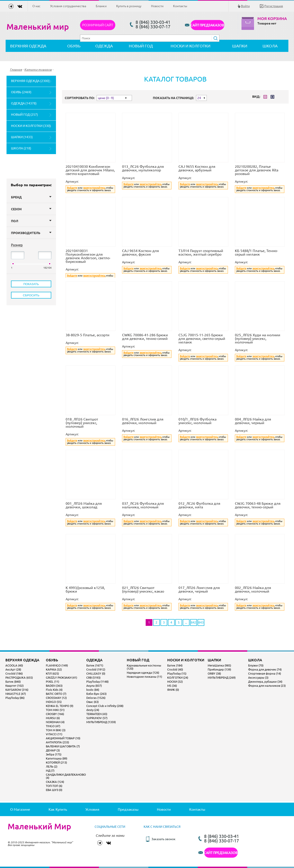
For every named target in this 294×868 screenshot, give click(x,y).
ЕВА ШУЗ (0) (54, 790)
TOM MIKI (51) (55, 710)
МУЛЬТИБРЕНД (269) (222, 678)
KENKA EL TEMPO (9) (60, 706)
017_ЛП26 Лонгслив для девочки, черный (199, 589)
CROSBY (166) (55, 714)
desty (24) (93, 710)
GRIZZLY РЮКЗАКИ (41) (61, 678)
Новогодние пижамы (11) (144, 677)
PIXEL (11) (52, 682)
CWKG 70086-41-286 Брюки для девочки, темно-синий (145, 337)
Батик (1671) (95, 665)
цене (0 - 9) (106, 98)
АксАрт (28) (13, 669)
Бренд (31, 197)
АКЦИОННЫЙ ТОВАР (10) (63, 738)
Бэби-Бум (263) (96, 694)
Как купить (58, 809)
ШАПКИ (240, 46)
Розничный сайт (98, 25)
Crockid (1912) (96, 669)
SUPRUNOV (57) (97, 718)
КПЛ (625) (52, 673)
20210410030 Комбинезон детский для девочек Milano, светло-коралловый (90, 170)
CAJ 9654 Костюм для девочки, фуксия (140, 252)
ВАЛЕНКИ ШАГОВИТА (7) (63, 746)
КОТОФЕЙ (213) (56, 762)
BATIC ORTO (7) (56, 694)
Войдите (72, 188)
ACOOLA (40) (14, 665)
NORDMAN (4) (55, 722)
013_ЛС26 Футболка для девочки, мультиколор (143, 168)
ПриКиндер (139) (219, 669)
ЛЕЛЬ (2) (52, 766)
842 (194, 622)
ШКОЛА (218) (21, 148)
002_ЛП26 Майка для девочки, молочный (253, 589)
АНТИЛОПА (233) (57, 742)
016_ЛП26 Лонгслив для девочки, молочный (143, 421)
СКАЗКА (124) (55, 782)
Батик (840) (13, 682)
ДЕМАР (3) (53, 750)
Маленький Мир (39, 826)
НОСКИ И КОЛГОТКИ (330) (31, 126)
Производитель (31, 233)
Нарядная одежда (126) (143, 673)
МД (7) (50, 771)
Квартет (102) (14, 686)
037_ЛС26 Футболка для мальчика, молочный (143, 505)
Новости (157, 6)
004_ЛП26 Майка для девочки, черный (253, 421)
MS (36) (172, 686)
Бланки (101, 6)
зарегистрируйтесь (94, 188)
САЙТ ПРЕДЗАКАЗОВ (207, 25)
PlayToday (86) (15, 698)
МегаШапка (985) (219, 665)
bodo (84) (93, 690)
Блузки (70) (256, 665)
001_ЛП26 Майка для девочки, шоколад (84, 505)
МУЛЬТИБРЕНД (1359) (101, 722)
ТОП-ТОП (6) (54, 786)
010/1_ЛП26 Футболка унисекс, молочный (197, 421)
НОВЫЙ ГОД (141, 46)
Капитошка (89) (57, 758)
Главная (16, 70)
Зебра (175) (54, 754)
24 (199, 98)
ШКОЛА (270, 46)
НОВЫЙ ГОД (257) (24, 115)
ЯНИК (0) (173, 690)
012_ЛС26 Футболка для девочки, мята (199, 505)
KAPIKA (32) (54, 669)
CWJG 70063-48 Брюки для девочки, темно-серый (258, 505)
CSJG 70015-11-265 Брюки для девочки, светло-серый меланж (202, 339)
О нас (36, 6)
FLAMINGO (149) (57, 665)
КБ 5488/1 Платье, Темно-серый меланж (256, 252)
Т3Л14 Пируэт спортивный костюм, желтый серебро (201, 252)
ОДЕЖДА (104, 46)
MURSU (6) (53, 718)
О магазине (20, 809)
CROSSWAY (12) (56, 698)
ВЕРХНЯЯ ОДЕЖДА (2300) (30, 81)
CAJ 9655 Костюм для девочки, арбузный (197, 168)
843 (201, 622)
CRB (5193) (93, 678)
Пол (31, 221)
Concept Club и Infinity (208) (105, 706)
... (186, 622)
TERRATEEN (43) (97, 714)
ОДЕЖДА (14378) (24, 103)
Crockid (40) (175, 669)
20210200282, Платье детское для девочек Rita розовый (257, 170)
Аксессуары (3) (258, 678)
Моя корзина (272, 19)
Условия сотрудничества (68, 6)
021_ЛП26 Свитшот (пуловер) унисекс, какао (143, 589)
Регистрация (274, 6)
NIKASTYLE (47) (16, 694)
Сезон (31, 209)
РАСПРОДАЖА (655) (19, 678)
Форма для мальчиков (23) (267, 686)
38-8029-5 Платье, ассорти (88, 335)
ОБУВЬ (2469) (21, 92)
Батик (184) (175, 665)
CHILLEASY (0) (96, 673)
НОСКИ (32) (175, 682)
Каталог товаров (38, 70)
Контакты (180, 6)
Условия (92, 809)
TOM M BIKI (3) (56, 730)
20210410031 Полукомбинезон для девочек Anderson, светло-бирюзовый (88, 256)
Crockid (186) (14, 673)
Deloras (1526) (96, 698)
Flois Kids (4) (54, 690)
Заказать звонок (164, 839)
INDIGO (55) (54, 702)
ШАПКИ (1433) (22, 137)
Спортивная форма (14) (265, 673)
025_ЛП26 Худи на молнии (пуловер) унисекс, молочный (258, 339)
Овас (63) (92, 702)
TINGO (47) (53, 726)
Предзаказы (128, 809)
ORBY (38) (214, 673)
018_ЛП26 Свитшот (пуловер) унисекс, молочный (82, 423)
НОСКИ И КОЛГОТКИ (190, 46)
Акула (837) (94, 686)
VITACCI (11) (54, 734)
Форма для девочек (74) (265, 669)
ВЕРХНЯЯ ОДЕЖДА (28, 46)
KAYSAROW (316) (17, 690)
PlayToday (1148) (97, 682)
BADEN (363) (54, 686)
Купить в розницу (129, 6)
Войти (245, 6)
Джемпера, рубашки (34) (265, 682)
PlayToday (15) (177, 673)
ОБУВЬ (74, 46)
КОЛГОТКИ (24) (178, 678)
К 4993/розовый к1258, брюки (85, 589)
